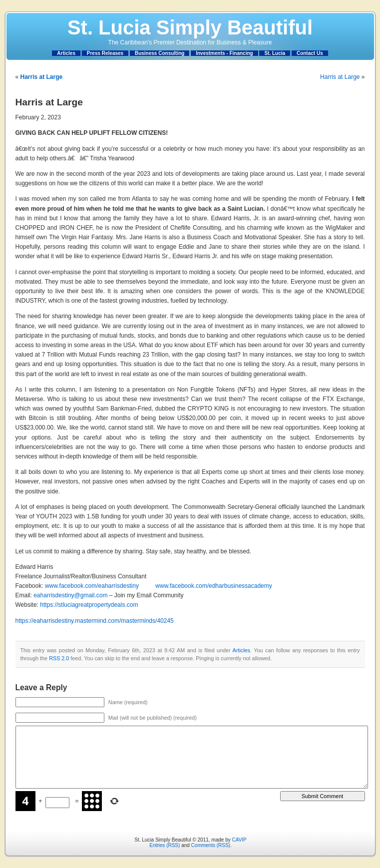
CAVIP (239, 840)
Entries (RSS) (165, 845)
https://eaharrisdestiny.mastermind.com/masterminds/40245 (95, 621)
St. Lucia (275, 53)
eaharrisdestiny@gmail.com (70, 595)
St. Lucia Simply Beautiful (190, 27)
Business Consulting (160, 53)
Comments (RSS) (211, 845)
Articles (66, 53)
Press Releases (105, 53)
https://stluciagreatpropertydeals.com (89, 605)
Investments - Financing (224, 53)
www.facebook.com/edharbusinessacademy (213, 586)
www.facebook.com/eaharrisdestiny (92, 586)
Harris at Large (340, 77)
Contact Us (310, 53)
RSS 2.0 (59, 658)
